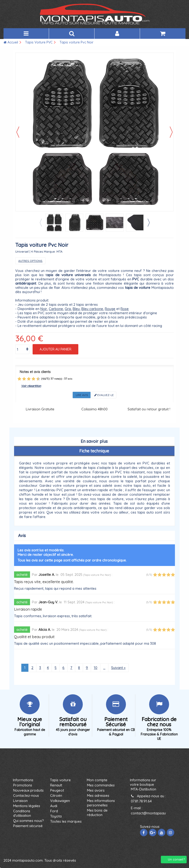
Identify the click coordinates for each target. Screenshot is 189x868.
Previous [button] (41, 223)
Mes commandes (101, 785)
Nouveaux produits (28, 790)
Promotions (23, 785)
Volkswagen (60, 801)
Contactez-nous (26, 795)
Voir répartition (31, 386)
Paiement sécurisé (28, 826)
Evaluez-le (104, 395)
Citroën (56, 795)
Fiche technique (94, 451)
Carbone (56, 309)
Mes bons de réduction (97, 813)
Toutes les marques (66, 821)
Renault (56, 785)
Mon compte (97, 780)
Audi (54, 806)
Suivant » (118, 668)
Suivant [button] (171, 132)
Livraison (20, 801)
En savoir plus (94, 441)
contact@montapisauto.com (154, 813)
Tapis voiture (60, 780)
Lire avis (82, 395)
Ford (54, 811)
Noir (44, 309)
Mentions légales (27, 806)
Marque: (50, 251)
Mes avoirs (96, 790)
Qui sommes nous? (28, 821)
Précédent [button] (18, 132)
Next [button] (148, 223)
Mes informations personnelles (101, 803)
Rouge (110, 309)
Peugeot (57, 790)
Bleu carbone (92, 309)
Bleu (76, 309)
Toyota (56, 816)
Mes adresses (98, 795)
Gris (68, 309)
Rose (125, 309)
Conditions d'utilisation (22, 813)
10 (96, 668)
